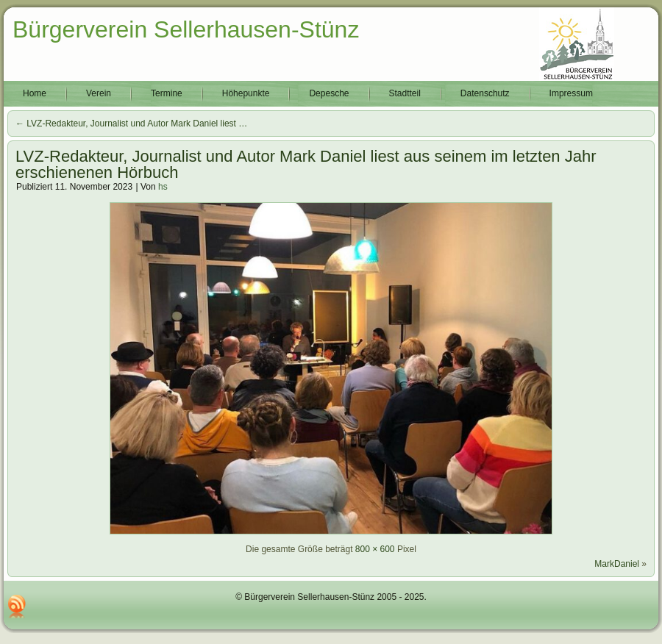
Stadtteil (405, 93)
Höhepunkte (246, 93)
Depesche (329, 93)
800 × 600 (375, 549)
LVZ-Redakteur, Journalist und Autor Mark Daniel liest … (131, 124)
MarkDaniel (617, 564)
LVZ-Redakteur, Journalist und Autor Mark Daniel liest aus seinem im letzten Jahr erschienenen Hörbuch (306, 164)
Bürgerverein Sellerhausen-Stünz (186, 29)
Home (35, 93)
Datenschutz (485, 93)
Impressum (571, 93)
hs (163, 187)
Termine (167, 93)
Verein (99, 93)
